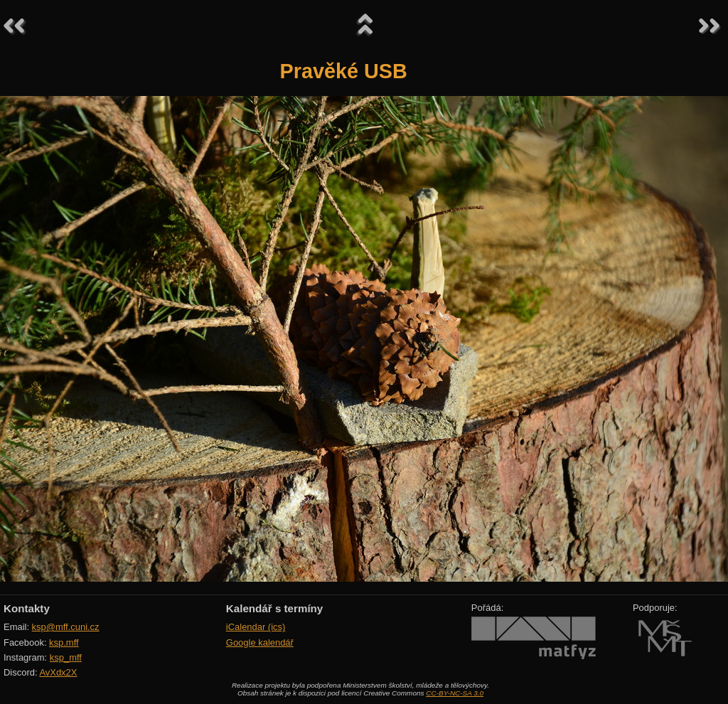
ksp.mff (64, 642)
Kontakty (27, 608)
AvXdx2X (58, 672)
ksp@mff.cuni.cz (66, 627)
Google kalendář (260, 642)
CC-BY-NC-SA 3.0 (455, 693)
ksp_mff (66, 657)
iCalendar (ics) (256, 627)
